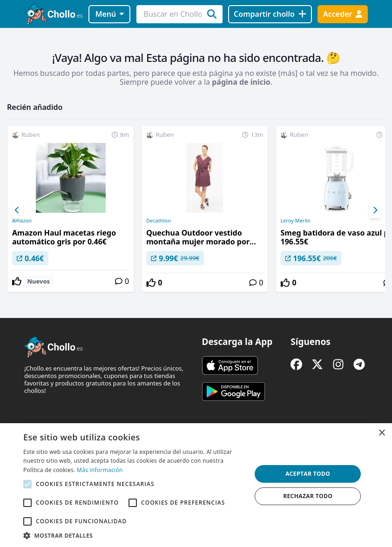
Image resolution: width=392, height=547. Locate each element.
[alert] (196, 485)
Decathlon (159, 221)
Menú (110, 14)
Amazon (22, 221)
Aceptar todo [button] (308, 474)
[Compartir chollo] (270, 14)
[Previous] (17, 210)
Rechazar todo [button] (308, 496)
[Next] (375, 210)
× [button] (382, 433)
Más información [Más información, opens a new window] (100, 470)
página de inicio (241, 82)
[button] (134, 535)
